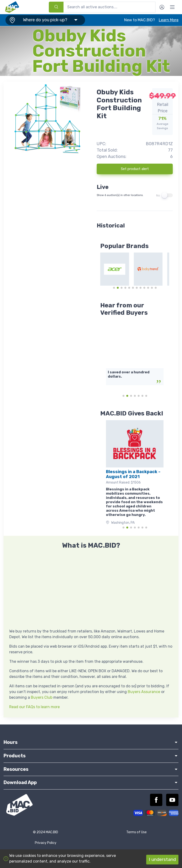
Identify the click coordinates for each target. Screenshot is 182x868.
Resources (91, 769)
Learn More (169, 20)
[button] (44, 20)
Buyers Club (42, 697)
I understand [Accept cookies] (162, 859)
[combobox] (102, 7)
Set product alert (135, 169)
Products (91, 756)
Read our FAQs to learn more (34, 707)
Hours (91, 742)
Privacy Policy (46, 843)
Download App (91, 782)
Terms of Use (136, 832)
